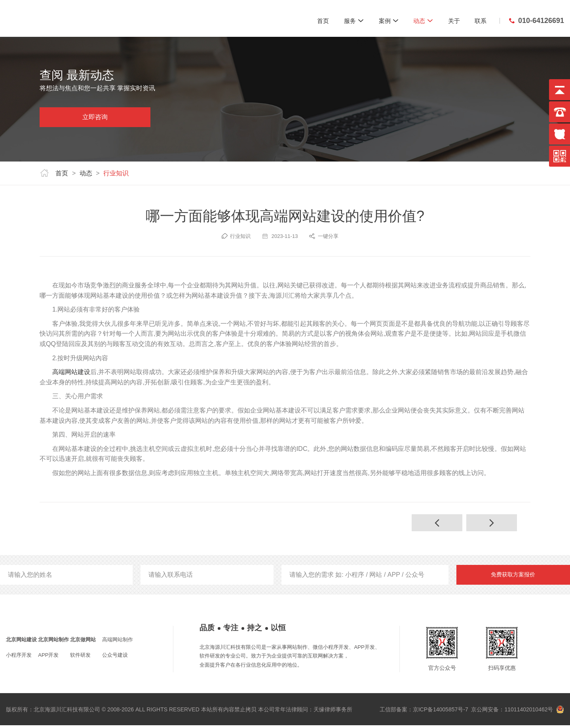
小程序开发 (19, 658)
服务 (354, 21)
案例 (389, 21)
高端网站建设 (71, 372)
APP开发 (48, 658)
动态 (423, 21)
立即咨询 (95, 117)
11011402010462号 (528, 712)
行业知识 (116, 173)
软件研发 (80, 658)
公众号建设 (115, 658)
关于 (454, 21)
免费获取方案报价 (513, 577)
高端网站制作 (118, 642)
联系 (481, 21)
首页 (323, 21)
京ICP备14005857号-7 (441, 712)
